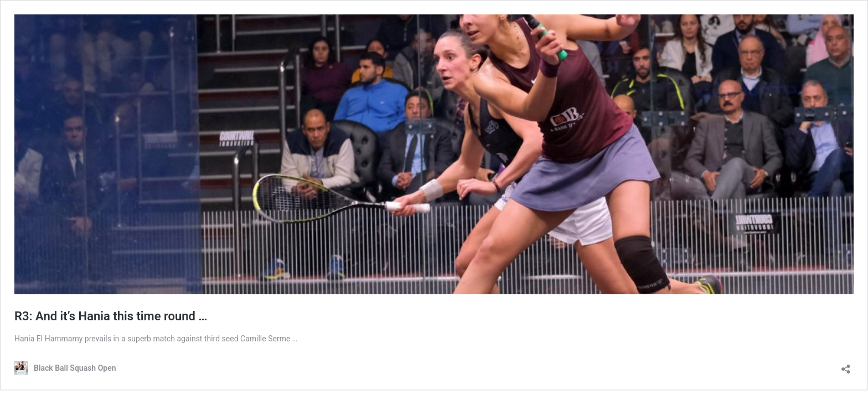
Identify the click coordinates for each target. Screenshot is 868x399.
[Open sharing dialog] (846, 365)
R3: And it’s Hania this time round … (111, 316)
